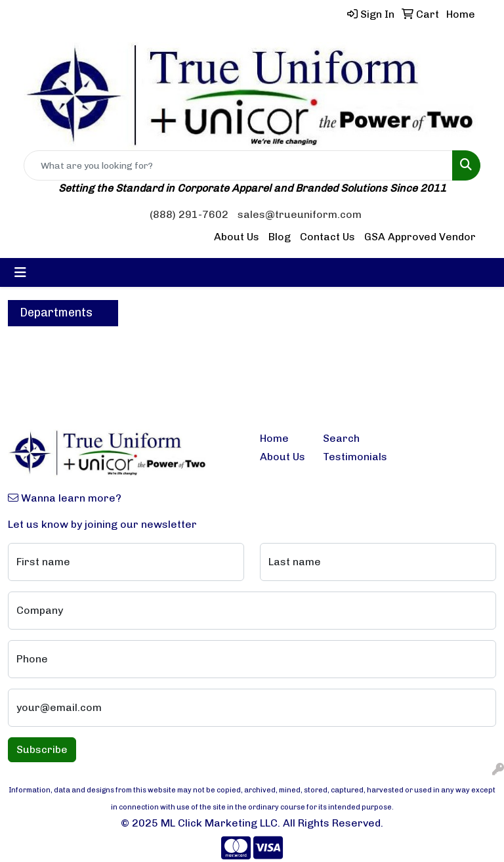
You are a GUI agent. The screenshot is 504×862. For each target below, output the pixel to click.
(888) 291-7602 (189, 214)
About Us (237, 237)
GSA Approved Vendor (420, 237)
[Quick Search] (238, 165)
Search (341, 438)
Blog (280, 237)
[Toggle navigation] (20, 272)
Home (274, 438)
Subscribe (42, 749)
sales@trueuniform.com (300, 214)
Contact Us (327, 237)
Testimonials (346, 457)
